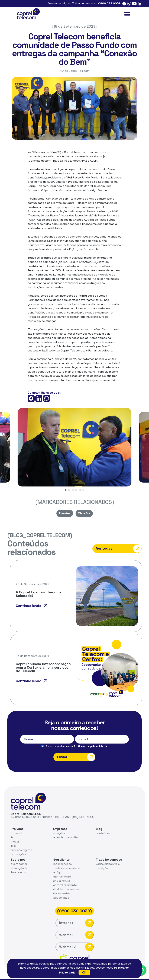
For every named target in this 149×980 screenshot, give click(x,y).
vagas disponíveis (108, 856)
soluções (59, 825)
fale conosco (20, 865)
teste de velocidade (67, 860)
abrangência (19, 860)
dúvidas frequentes (66, 881)
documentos (62, 886)
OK (84, 972)
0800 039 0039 (109, 3)
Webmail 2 (76, 939)
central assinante (65, 877)
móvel (15, 834)
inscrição (102, 860)
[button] (66, 490)
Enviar (76, 749)
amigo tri (59, 865)
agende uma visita (65, 830)
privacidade (61, 890)
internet (16, 825)
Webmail (76, 927)
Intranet (76, 915)
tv (12, 830)
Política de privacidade (90, 738)
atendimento (62, 869)
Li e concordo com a (74, 739)
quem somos (19, 856)
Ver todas (124, 544)
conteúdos (103, 825)
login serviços (63, 856)
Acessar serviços (59, 3)
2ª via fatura (62, 873)
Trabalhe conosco (84, 3)
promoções (18, 846)
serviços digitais (22, 842)
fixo (13, 838)
